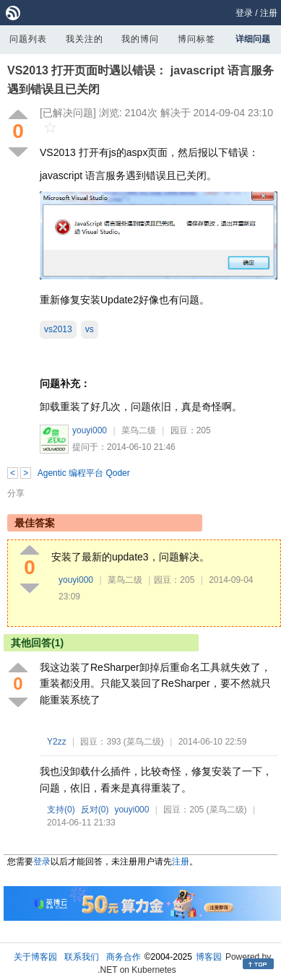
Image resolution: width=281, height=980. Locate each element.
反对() (95, 810)
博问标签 (196, 39)
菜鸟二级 (139, 430)
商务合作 (124, 957)
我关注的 (85, 39)
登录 (244, 13)
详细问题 (253, 39)
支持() (61, 810)
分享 (16, 493)
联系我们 (82, 957)
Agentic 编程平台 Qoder (84, 473)
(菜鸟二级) (144, 742)
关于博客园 (35, 957)
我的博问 (140, 39)
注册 (269, 13)
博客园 (209, 957)
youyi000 (90, 430)
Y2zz (57, 742)
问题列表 (28, 39)
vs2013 (58, 329)
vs (90, 329)
